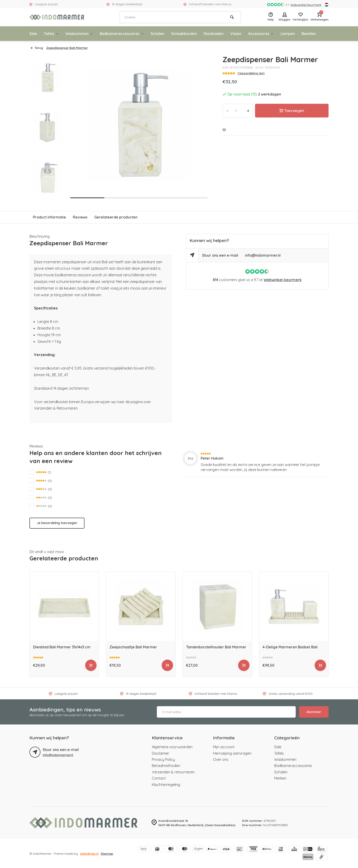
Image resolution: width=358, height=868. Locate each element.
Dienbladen (214, 34)
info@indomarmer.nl (263, 255)
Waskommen (79, 34)
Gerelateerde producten (116, 217)
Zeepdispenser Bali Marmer (67, 48)
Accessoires (261, 34)
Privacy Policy (163, 759)
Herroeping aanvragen (232, 753)
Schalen (158, 34)
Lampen (288, 34)
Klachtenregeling (166, 785)
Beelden (309, 34)
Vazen (236, 34)
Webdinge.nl (89, 853)
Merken (280, 778)
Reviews (80, 217)
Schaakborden (184, 34)
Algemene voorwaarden (172, 747)
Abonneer (314, 712)
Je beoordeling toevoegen (57, 523)
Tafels (51, 34)
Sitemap (107, 853)
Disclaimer (161, 753)
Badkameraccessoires (122, 34)
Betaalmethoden (166, 766)
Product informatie (49, 217)
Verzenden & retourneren (173, 772)
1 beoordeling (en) (251, 73)
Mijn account (224, 747)
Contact (159, 778)
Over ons (221, 759)
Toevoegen (292, 111)
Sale (33, 34)
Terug (37, 48)
